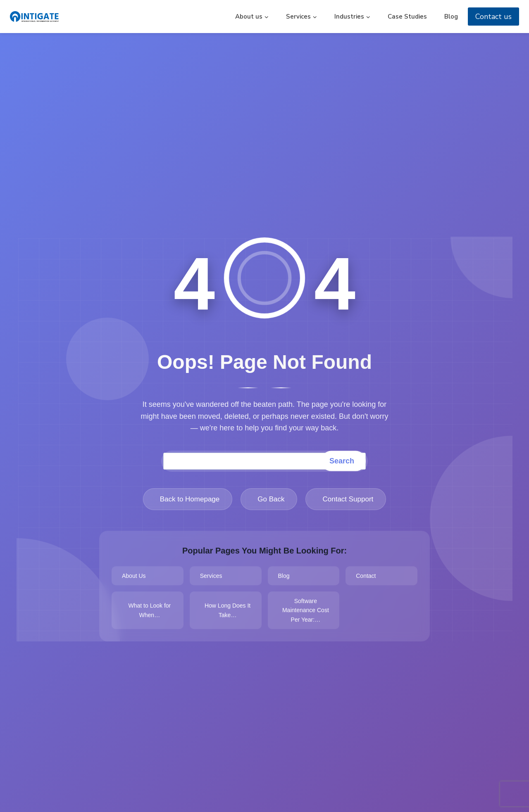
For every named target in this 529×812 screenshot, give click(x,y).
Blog (451, 17)
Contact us (493, 17)
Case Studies (407, 17)
